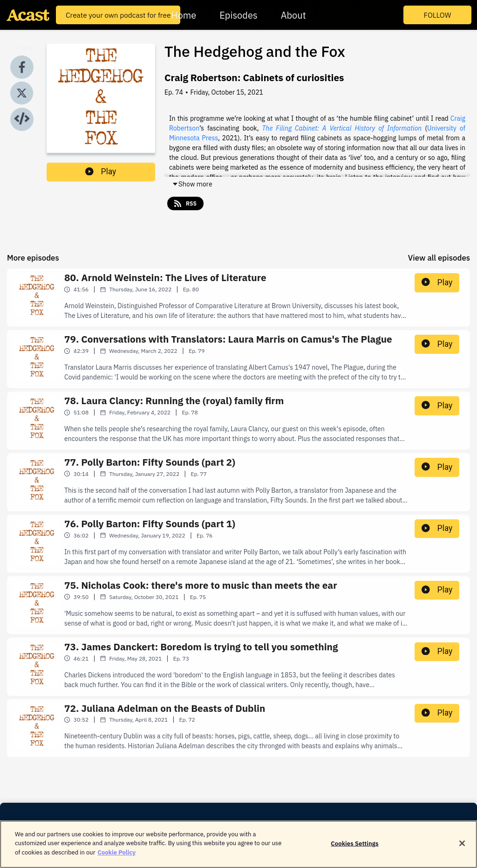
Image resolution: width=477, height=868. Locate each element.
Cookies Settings (354, 850)
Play (101, 172)
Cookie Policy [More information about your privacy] (116, 859)
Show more (192, 184)
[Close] (462, 850)
